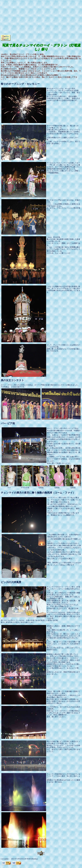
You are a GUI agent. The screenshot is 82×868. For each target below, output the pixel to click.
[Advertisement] (20, 21)
